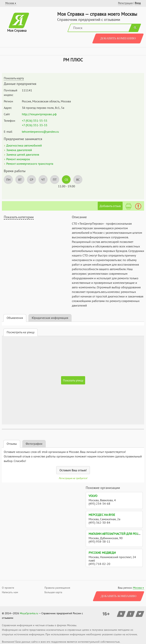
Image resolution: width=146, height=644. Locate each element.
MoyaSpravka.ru (29, 613)
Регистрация (125, 3)
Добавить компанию (118, 38)
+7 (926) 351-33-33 (35, 125)
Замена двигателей (19, 150)
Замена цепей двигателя (23, 155)
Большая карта (53, 592)
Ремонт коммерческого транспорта (30, 164)
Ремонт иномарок (18, 159)
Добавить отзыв (110, 206)
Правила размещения (57, 588)
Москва (137, 588)
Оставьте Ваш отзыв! (73, 470)
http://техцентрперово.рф (39, 114)
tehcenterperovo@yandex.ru (40, 132)
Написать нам (10, 592)
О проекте (8, 588)
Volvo (93, 496)
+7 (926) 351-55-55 (35, 121)
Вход (138, 3)
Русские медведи (102, 553)
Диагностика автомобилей (24, 145)
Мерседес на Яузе (102, 515)
